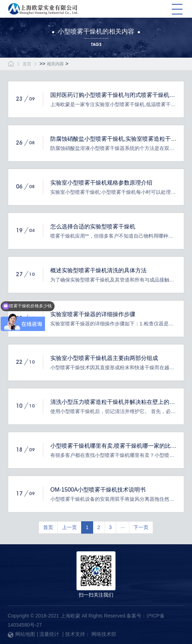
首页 (27, 64)
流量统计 (49, 634)
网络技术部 (104, 634)
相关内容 (55, 64)
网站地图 (21, 634)
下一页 (141, 527)
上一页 (69, 527)
